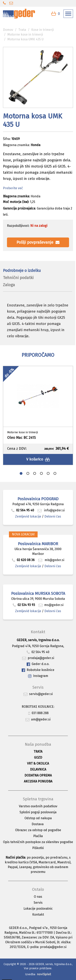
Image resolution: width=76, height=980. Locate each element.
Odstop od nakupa (38, 818)
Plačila (38, 836)
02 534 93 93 (24, 605)
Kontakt (38, 915)
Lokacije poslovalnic (38, 909)
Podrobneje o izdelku (22, 270)
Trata (22, 30)
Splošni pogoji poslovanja (38, 812)
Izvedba (30, 974)
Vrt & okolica (38, 763)
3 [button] (35, 473)
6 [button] (55, 473)
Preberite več (13, 188)
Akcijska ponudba (38, 781)
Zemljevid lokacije (28, 516)
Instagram (38, 676)
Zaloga (9, 285)
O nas (38, 897)
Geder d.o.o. (38, 664)
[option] (38, 415)
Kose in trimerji (42, 30)
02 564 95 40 (23, 510)
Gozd (38, 758)
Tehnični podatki (18, 278)
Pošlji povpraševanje (38, 242)
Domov (8, 30)
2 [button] (28, 473)
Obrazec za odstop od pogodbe (38, 830)
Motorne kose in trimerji (25, 34)
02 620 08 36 (23, 560)
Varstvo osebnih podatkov (38, 806)
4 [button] (41, 473)
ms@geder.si (51, 605)
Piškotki (38, 848)
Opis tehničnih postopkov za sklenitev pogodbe (38, 842)
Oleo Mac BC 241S (21, 438)
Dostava (38, 824)
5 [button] (48, 473)
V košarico (38, 459)
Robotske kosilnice (38, 670)
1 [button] (21, 473)
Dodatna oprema (38, 775)
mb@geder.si (51, 560)
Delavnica (38, 769)
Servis (38, 903)
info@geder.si (51, 510)
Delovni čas (53, 516)
